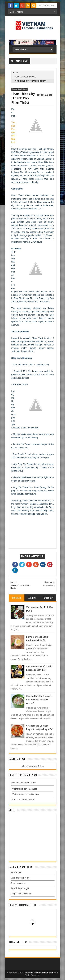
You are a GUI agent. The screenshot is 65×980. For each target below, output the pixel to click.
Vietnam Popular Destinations (13, 132)
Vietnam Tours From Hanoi (24, 783)
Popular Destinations (25, 77)
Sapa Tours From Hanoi (23, 800)
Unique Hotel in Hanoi (21, 894)
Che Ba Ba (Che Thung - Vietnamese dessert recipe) (39, 699)
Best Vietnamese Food (22, 905)
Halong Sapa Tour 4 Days (32, 766)
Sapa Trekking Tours (20, 878)
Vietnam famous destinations (26, 794)
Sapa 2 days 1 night (20, 888)
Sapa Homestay (18, 883)
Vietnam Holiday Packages (33, 790)
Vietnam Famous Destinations (40, 973)
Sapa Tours (16, 872)
